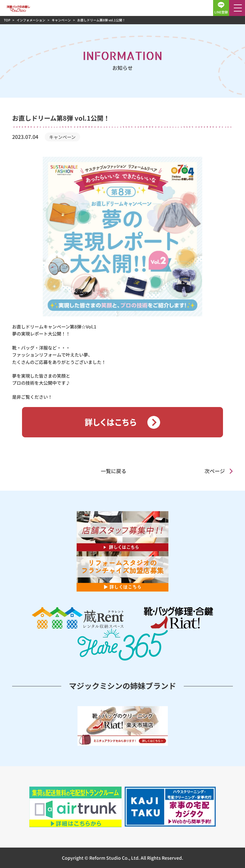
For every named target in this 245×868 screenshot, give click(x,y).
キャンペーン (62, 137)
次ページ (215, 471)
